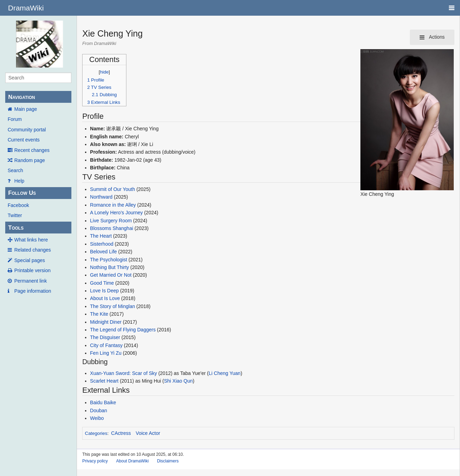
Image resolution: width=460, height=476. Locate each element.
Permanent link (30, 281)
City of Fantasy (106, 345)
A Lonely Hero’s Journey (117, 213)
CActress (121, 433)
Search (15, 170)
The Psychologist (109, 260)
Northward (102, 197)
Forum (15, 119)
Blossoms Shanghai (112, 228)
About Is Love (105, 298)
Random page (30, 160)
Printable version (32, 270)
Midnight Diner (106, 322)
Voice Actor (148, 433)
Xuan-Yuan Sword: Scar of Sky (124, 373)
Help (19, 181)
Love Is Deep (105, 291)
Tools (16, 228)
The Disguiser (105, 337)
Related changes (33, 250)
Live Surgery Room (111, 221)
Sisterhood (102, 244)
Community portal (27, 130)
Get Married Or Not (112, 275)
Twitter (15, 215)
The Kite (99, 314)
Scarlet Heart (104, 381)
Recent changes (32, 150)
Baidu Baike (103, 402)
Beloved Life (104, 252)
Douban (99, 410)
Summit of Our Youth (113, 189)
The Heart (101, 236)
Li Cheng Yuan (225, 373)
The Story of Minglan (113, 306)
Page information (33, 291)
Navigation (21, 97)
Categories (96, 433)
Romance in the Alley (113, 205)
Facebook (18, 205)
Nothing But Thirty (110, 267)
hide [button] (104, 72)
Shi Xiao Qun (178, 381)
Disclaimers (168, 461)
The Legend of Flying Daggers (123, 330)
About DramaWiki (132, 461)
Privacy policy (95, 461)
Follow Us (22, 193)
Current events (24, 140)
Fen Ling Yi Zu (106, 353)
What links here (31, 240)
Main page (26, 109)
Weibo (97, 418)
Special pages (30, 260)
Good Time (102, 283)
